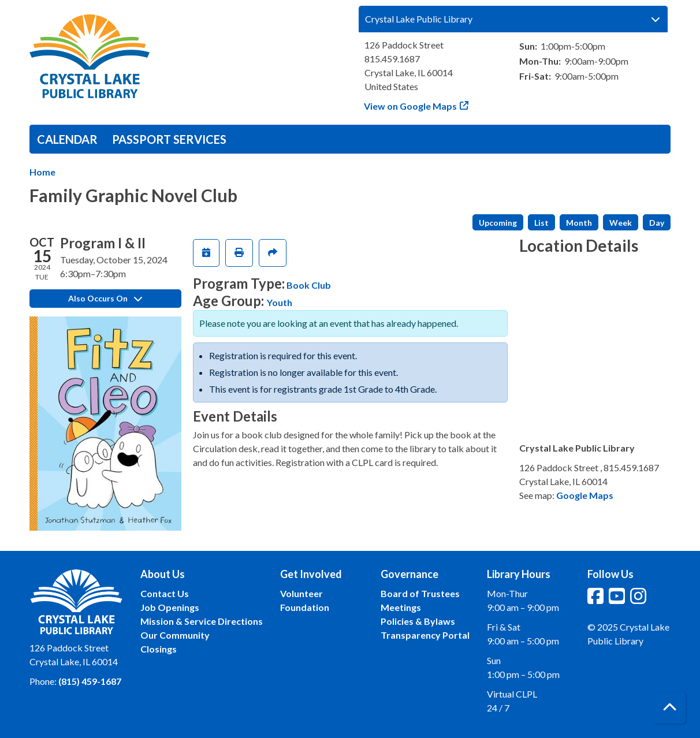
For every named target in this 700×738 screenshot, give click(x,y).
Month (579, 223)
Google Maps (585, 495)
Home (42, 172)
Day (657, 223)
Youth (280, 302)
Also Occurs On (105, 298)
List (541, 223)
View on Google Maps (411, 106)
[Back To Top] (670, 708)
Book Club (309, 285)
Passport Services (169, 139)
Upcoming (498, 223)
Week (621, 223)
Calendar (67, 139)
